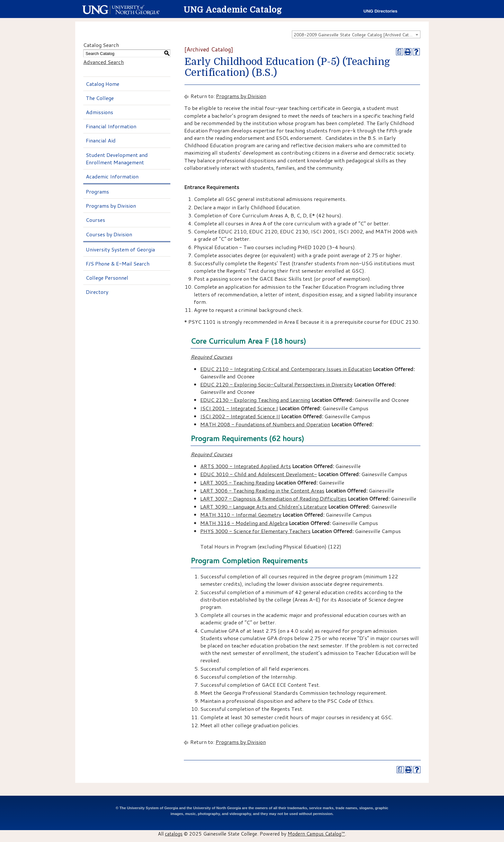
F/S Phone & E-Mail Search (118, 263)
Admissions (99, 112)
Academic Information (112, 176)
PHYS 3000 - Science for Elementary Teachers (255, 531)
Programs (97, 191)
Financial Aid (101, 140)
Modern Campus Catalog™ (316, 834)
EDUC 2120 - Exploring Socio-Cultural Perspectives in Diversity (276, 384)
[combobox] (356, 34)
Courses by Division (109, 234)
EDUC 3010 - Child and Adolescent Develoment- (259, 474)
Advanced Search (104, 62)
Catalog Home (103, 84)
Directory (97, 292)
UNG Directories (381, 11)
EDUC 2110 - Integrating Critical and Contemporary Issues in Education (286, 369)
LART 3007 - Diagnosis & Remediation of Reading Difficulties (273, 498)
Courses (95, 220)
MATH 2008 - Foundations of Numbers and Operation (265, 424)
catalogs (174, 834)
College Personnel (107, 278)
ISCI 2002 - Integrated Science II (240, 416)
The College (100, 98)
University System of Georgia (120, 249)
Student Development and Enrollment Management (117, 158)
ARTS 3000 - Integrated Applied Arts (246, 466)
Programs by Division (111, 206)
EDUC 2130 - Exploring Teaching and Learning (255, 400)
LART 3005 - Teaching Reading (237, 482)
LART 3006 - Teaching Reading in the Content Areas (262, 490)
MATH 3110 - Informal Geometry (241, 515)
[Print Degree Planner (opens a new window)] (400, 52)
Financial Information (111, 126)
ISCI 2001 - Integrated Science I (239, 408)
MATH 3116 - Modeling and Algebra (244, 523)
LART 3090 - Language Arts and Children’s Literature (264, 507)
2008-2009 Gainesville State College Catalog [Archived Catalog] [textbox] (356, 35)
